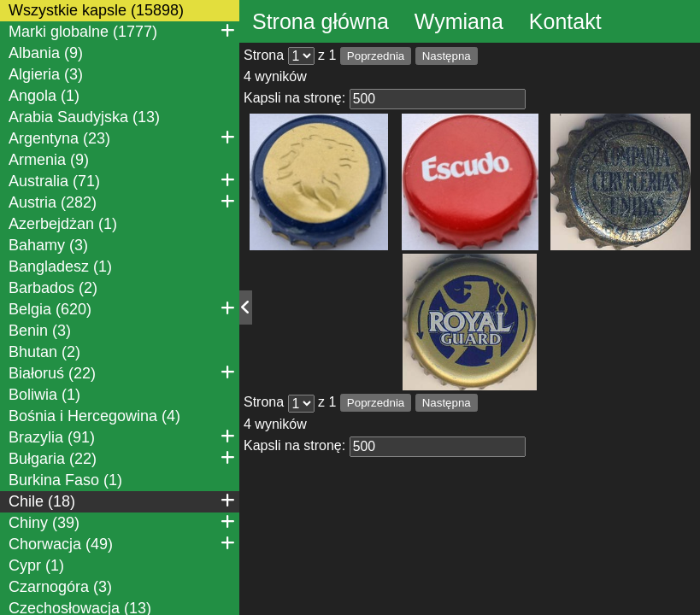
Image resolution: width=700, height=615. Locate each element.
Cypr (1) (36, 565)
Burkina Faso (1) (65, 480)
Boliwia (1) (44, 395)
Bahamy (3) (48, 245)
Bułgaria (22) (122, 458)
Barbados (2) (53, 288)
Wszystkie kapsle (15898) (96, 10)
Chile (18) (122, 501)
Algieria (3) (46, 74)
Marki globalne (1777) (122, 31)
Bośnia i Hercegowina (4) (94, 416)
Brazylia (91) (122, 436)
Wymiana (459, 21)
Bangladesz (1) (60, 266)
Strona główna (321, 21)
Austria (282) (122, 202)
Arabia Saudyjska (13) (84, 117)
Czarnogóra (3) (60, 587)
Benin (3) (40, 331)
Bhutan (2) (44, 352)
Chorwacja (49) (122, 543)
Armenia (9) (49, 160)
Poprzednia (376, 56)
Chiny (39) (122, 522)
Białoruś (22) (122, 372)
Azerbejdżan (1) (63, 224)
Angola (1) (44, 96)
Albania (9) (46, 53)
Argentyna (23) (122, 138)
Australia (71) (122, 180)
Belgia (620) (122, 308)
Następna (447, 56)
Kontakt (565, 21)
